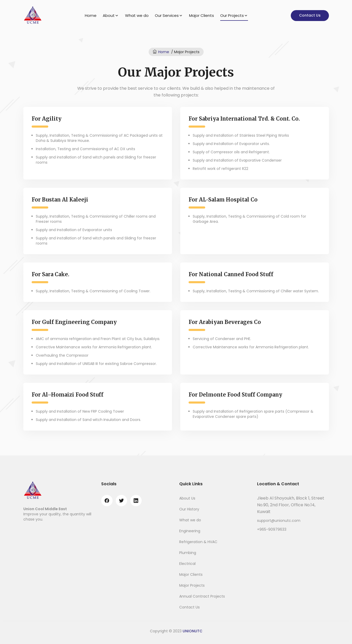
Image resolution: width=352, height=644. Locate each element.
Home (91, 15)
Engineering (190, 531)
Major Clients (202, 15)
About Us (187, 498)
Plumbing (188, 553)
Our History (189, 509)
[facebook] (107, 501)
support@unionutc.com (279, 521)
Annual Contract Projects (202, 596)
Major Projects (192, 585)
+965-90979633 (272, 529)
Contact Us (310, 15)
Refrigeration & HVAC (198, 542)
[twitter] (121, 501)
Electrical (187, 564)
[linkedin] (136, 501)
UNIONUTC (192, 631)
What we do (137, 15)
